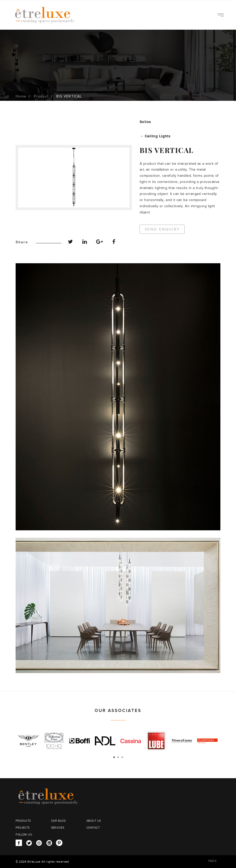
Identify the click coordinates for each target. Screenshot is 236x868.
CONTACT (93, 828)
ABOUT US (94, 821)
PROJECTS (23, 828)
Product (41, 96)
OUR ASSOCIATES (118, 711)
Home (21, 96)
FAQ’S (212, 861)
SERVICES (58, 828)
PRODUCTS (23, 821)
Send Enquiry (162, 229)
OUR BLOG (59, 821)
